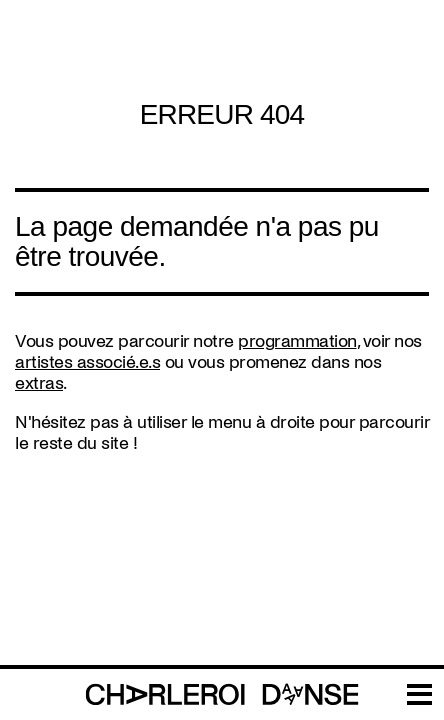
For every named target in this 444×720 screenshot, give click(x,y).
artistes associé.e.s (87, 362)
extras (39, 383)
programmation (297, 341)
